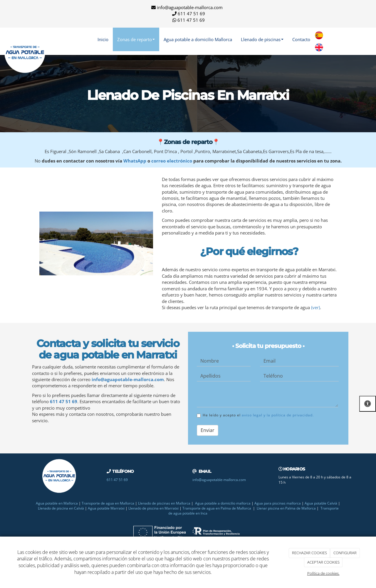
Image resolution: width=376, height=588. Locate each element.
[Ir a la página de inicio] (25, 39)
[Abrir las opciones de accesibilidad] (368, 404)
